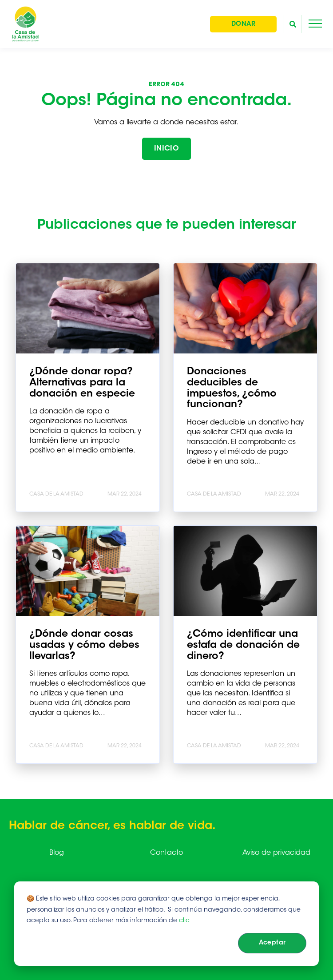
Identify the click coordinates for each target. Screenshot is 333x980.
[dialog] (166, 924)
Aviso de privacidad (276, 853)
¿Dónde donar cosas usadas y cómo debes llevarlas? (84, 645)
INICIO (167, 149)
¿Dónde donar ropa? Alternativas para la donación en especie (82, 383)
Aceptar (272, 943)
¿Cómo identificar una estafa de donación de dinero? (243, 645)
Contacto (166, 853)
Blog (57, 853)
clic (184, 921)
